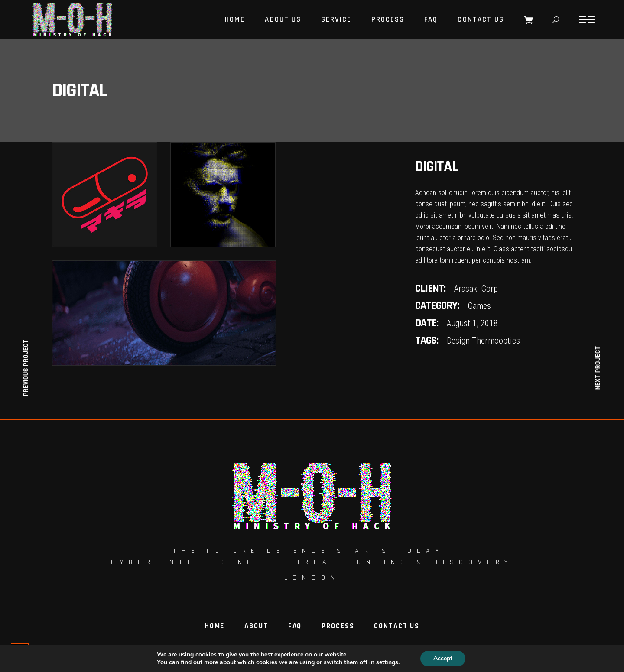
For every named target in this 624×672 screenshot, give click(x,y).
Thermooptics (496, 341)
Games (479, 306)
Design (458, 341)
